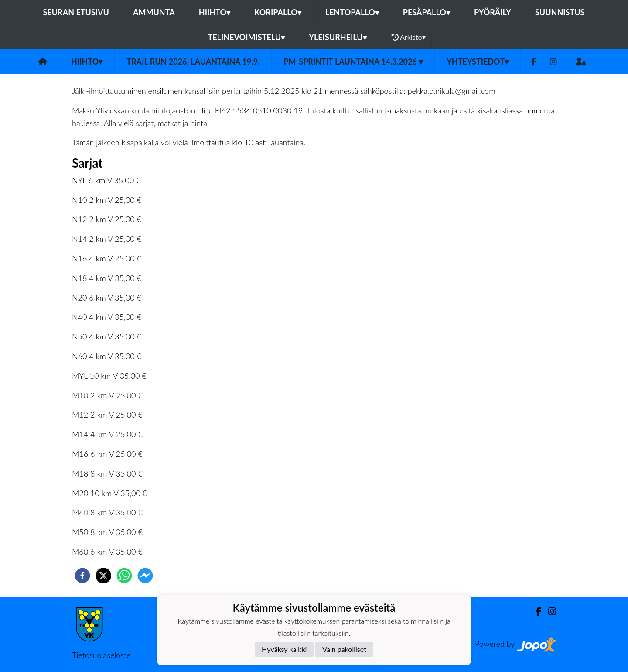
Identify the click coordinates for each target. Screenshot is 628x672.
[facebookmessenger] (145, 576)
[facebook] (82, 576)
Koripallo (278, 12)
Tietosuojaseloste (101, 655)
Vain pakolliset (344, 649)
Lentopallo (352, 12)
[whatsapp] (124, 576)
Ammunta (154, 12)
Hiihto (215, 12)
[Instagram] (553, 62)
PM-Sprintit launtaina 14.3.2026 (353, 62)
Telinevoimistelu (246, 37)
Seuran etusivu (76, 12)
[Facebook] (534, 62)
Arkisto (409, 37)
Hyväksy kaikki (284, 649)
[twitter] (103, 576)
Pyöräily (493, 12)
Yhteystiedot (478, 62)
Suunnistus (560, 12)
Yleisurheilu (338, 37)
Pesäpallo (427, 12)
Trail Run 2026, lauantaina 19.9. (193, 62)
